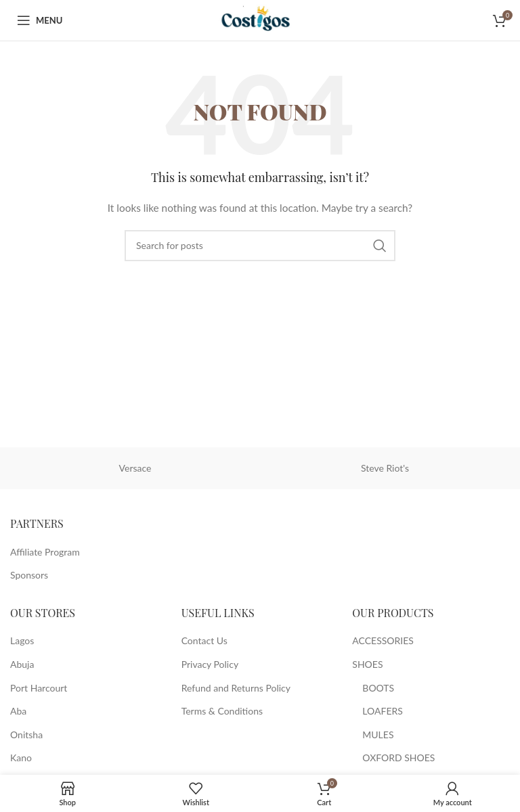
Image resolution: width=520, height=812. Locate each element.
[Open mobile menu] (40, 20)
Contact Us (204, 640)
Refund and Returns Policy (236, 688)
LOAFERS (383, 711)
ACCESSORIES (383, 640)
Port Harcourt (39, 688)
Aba (18, 711)
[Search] (260, 246)
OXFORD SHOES (398, 758)
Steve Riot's (385, 468)
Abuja (22, 664)
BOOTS (378, 688)
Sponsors (29, 575)
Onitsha (26, 735)
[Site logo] (260, 19)
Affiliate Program (45, 552)
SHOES (367, 664)
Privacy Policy (210, 664)
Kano (21, 758)
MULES (378, 735)
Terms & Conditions (222, 711)
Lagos (22, 640)
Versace (135, 468)
